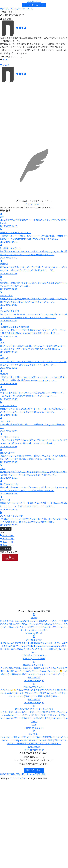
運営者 (3, 774)
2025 (5, 60)
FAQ (18, 774)
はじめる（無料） (34, 770)
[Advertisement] (24, 107)
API (35, 774)
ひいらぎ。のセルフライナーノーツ (17, 9)
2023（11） (7, 542)
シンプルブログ (34, 2)
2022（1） (6, 545)
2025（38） (7, 535)
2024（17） (7, 539)
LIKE (4, 65)
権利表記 (41, 774)
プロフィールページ (34, 204)
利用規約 (11, 774)
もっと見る (6, 529)
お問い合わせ (26, 774)
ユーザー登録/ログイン (34, 5)
